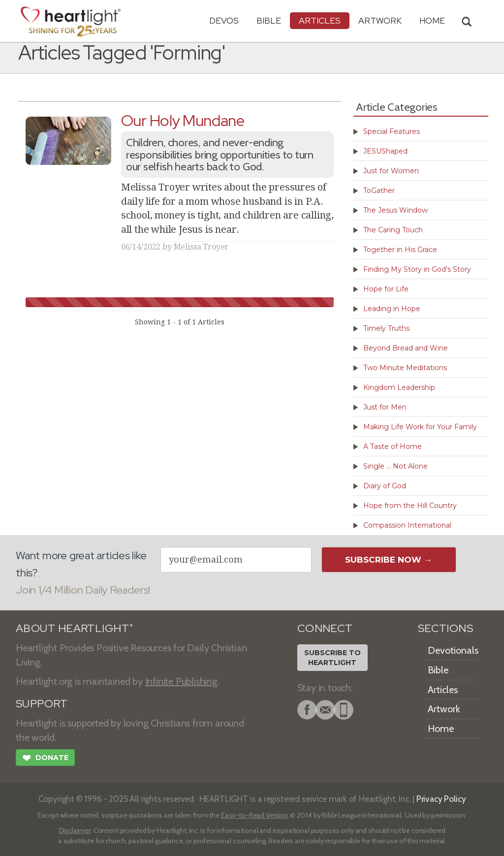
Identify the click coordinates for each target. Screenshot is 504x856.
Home (441, 729)
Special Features (392, 131)
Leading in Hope (392, 309)
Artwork (380, 20)
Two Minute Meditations (405, 368)
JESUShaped (385, 151)
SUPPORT (42, 704)
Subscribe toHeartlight (332, 658)
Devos (224, 20)
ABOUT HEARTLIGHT (74, 628)
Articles (320, 20)
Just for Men (385, 407)
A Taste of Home (393, 446)
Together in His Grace (400, 250)
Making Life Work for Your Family (420, 427)
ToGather (379, 190)
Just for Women (391, 171)
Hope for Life (386, 289)
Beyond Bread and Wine (406, 348)
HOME (432, 20)
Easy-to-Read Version (255, 815)
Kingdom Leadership (399, 387)
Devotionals (453, 650)
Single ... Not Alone (395, 466)
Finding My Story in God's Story (417, 269)
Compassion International (407, 525)
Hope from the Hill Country (410, 506)
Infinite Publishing (181, 681)
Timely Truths (386, 328)
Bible (269, 20)
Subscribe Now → (389, 560)
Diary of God (385, 486)
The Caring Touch (393, 230)
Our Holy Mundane (183, 120)
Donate (45, 759)
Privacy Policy (441, 799)
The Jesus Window (395, 210)
